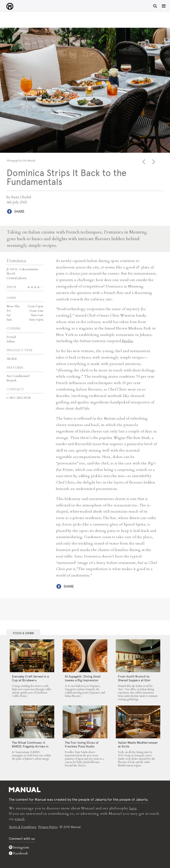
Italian (11, 341)
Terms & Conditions (23, 826)
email (20, 819)
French (11, 337)
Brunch (12, 380)
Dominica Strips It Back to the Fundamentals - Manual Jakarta (9, 6)
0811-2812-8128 (20, 397)
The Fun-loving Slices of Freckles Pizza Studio (82, 744)
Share (19, 211)
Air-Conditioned (18, 376)
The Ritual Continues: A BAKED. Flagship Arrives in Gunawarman (30, 746)
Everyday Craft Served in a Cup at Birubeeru (30, 678)
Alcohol (12, 358)
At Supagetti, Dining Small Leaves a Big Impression (83, 678)
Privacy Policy (48, 826)
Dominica (16, 261)
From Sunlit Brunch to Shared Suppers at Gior (134, 678)
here (133, 808)
